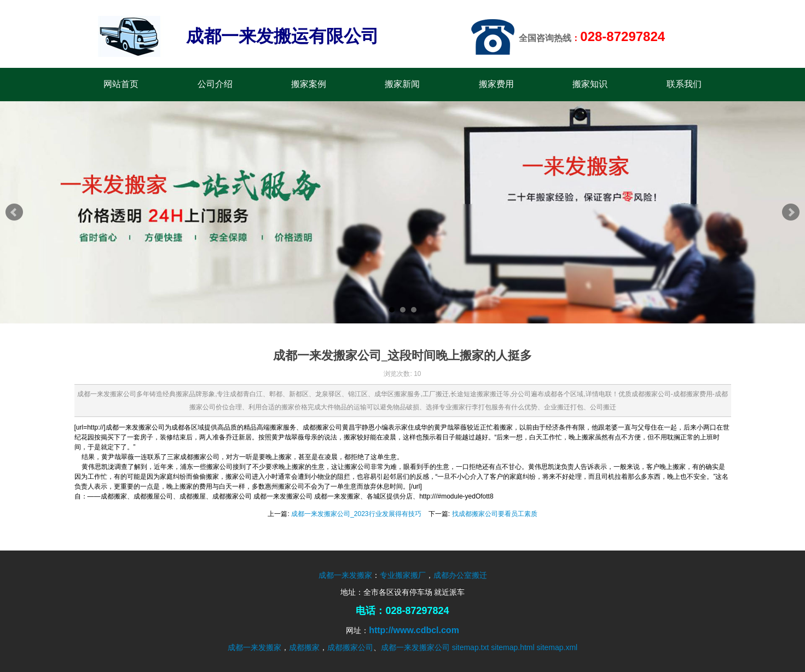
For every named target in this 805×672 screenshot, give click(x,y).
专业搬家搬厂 (403, 575)
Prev (14, 212)
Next (791, 212)
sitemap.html (512, 647)
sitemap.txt (471, 647)
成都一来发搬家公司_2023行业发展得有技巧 (356, 514)
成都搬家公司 (350, 647)
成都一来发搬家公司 (415, 647)
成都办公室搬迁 (460, 575)
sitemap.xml (557, 647)
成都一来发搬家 (345, 575)
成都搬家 (304, 647)
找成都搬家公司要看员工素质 (495, 514)
